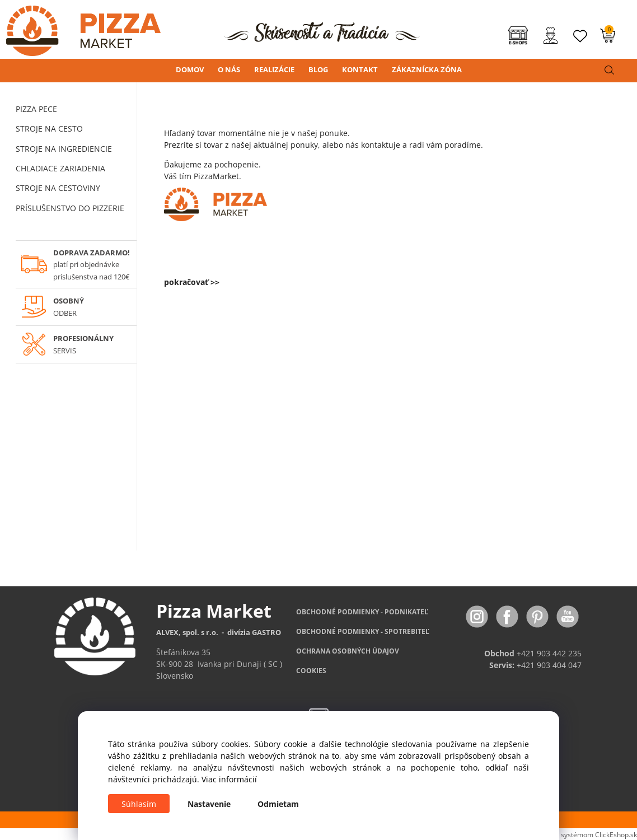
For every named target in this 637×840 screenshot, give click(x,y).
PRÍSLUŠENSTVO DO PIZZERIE (70, 208)
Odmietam (278, 804)
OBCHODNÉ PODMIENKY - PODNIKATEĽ (362, 612)
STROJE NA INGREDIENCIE (64, 149)
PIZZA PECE (36, 109)
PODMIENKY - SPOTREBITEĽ (363, 631)
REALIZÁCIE (274, 69)
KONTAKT (360, 69)
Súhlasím (139, 804)
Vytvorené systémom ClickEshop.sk (582, 834)
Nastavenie (209, 804)
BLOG (318, 69)
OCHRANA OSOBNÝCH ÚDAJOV (348, 651)
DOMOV (190, 69)
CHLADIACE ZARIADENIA (60, 168)
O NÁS (229, 69)
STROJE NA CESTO (49, 129)
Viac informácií (229, 779)
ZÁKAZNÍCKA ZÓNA (427, 69)
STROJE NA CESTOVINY (58, 188)
